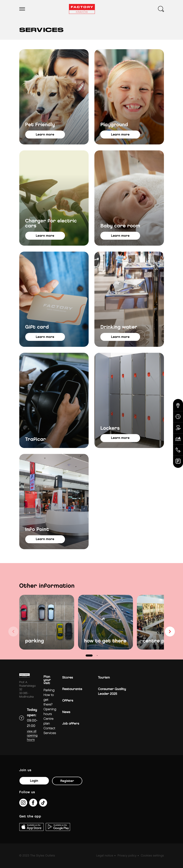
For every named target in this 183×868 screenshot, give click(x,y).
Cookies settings (152, 856)
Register (67, 781)
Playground (114, 125)
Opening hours (50, 712)
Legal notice (105, 856)
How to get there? (49, 700)
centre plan (157, 641)
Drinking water (119, 327)
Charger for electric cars (51, 224)
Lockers (110, 428)
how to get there (105, 641)
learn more (45, 135)
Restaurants (72, 689)
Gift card (37, 327)
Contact (49, 728)
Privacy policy (127, 856)
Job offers (71, 724)
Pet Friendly (40, 125)
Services (50, 733)
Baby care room (120, 226)
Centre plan (48, 721)
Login (34, 781)
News (66, 712)
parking (35, 641)
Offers (68, 701)
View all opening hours (32, 736)
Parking (49, 690)
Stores (68, 678)
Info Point (37, 530)
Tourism (104, 678)
